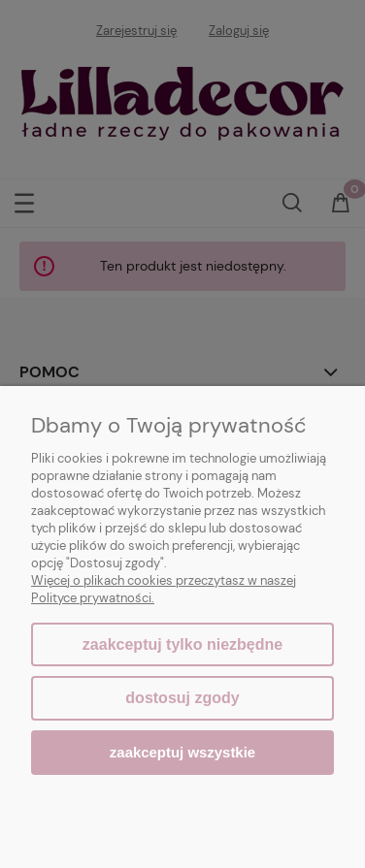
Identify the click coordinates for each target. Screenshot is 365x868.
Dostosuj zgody (182, 698)
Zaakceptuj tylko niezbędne (182, 644)
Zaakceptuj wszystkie (182, 752)
